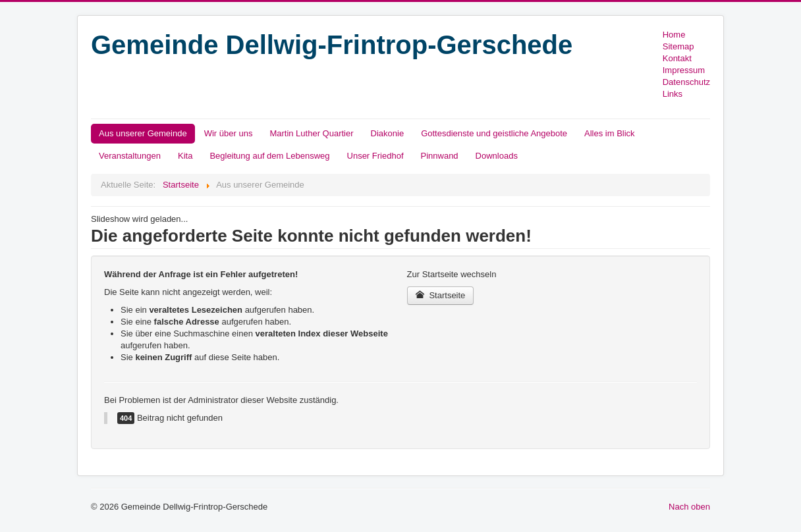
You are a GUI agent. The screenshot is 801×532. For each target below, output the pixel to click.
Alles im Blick (610, 133)
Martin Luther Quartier (311, 133)
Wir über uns (229, 133)
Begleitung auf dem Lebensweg (269, 156)
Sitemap (678, 46)
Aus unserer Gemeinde (143, 133)
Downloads (497, 156)
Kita (185, 156)
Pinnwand (440, 156)
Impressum (684, 70)
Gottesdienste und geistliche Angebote (494, 133)
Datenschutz (686, 82)
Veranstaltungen (130, 156)
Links (673, 94)
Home (674, 35)
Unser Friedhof (375, 156)
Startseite (441, 295)
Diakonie (388, 133)
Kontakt (677, 58)
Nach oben (689, 507)
